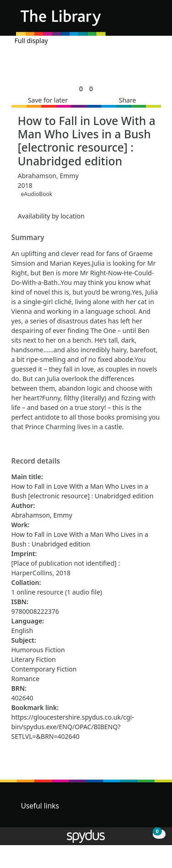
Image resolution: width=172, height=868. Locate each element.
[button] (140, 21)
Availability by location (51, 216)
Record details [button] (36, 461)
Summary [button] (28, 238)
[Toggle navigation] (151, 21)
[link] (81, 89)
